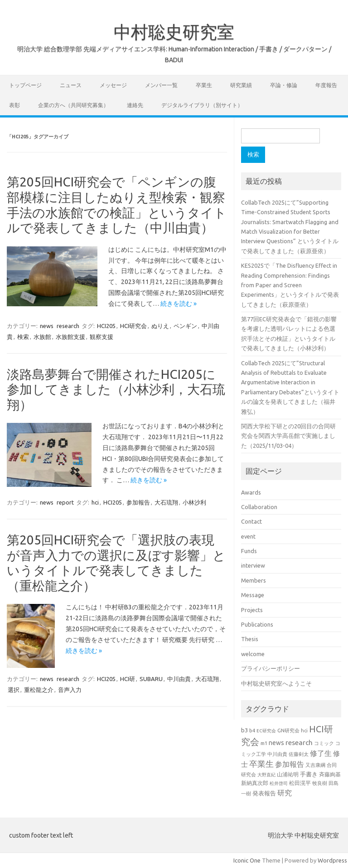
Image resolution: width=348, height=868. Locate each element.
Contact (251, 521)
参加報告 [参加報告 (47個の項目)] (290, 764)
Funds (249, 551)
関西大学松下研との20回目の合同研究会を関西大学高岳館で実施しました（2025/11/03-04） (288, 436)
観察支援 (101, 337)
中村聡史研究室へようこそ (276, 683)
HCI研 (128, 679)
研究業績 (241, 85)
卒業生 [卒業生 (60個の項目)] (261, 764)
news (47, 326)
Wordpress (332, 860)
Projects (252, 610)
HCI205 (106, 326)
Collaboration (259, 507)
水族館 (42, 337)
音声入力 (70, 690)
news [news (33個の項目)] (276, 743)
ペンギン (185, 326)
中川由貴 (179, 679)
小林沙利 (194, 502)
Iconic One (247, 860)
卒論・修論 (284, 85)
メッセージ (113, 85)
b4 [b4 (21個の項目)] (252, 731)
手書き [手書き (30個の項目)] (309, 774)
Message (253, 595)
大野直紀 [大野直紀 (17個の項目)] (266, 775)
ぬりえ (160, 326)
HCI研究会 (133, 326)
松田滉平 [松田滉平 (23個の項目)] (300, 783)
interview (253, 565)
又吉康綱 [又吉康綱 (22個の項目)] (315, 765)
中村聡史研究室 (174, 32)
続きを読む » (179, 304)
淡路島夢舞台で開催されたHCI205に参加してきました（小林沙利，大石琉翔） (116, 389)
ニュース (71, 85)
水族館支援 (70, 337)
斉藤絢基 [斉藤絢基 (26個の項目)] (330, 774)
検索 (23, 337)
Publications (257, 624)
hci (95, 502)
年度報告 (326, 85)
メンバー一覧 (161, 85)
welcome (253, 654)
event (248, 536)
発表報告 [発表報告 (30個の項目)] (264, 793)
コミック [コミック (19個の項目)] (324, 743)
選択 (14, 690)
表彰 (14, 105)
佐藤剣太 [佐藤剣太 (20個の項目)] (299, 754)
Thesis (250, 639)
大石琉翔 (166, 502)
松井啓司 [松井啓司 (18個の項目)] (279, 783)
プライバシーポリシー (271, 668)
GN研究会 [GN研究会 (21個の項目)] (288, 731)
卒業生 (204, 85)
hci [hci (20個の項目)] (304, 731)
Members (254, 580)
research (68, 326)
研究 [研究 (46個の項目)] (285, 793)
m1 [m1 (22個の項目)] (264, 743)
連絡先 (135, 105)
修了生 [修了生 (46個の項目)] (321, 753)
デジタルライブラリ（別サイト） (202, 105)
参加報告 (138, 502)
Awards (251, 492)
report (65, 502)
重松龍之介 (39, 690)
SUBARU (151, 679)
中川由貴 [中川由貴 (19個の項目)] (277, 754)
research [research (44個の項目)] (299, 742)
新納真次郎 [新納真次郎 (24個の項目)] (255, 783)
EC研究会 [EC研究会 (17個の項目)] (266, 731)
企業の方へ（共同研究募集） (73, 105)
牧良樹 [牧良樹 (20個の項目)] (320, 783)
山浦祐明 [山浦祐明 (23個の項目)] (288, 774)
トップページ (25, 85)
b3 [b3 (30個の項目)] (244, 730)
